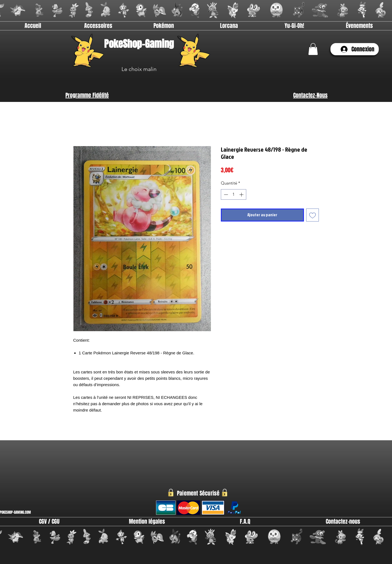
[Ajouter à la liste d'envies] (313, 215)
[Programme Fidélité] (87, 95)
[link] (313, 49)
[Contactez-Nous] (310, 95)
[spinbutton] (234, 195)
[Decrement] (225, 195)
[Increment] (242, 195)
